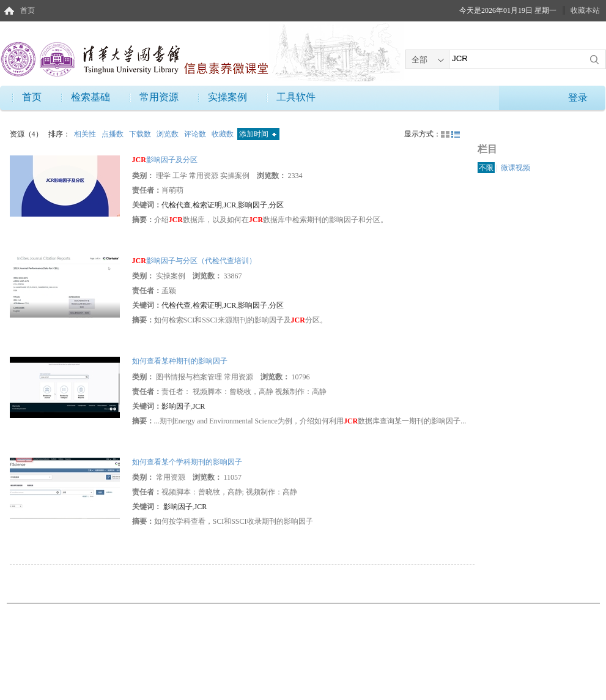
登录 (578, 98)
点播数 (113, 134)
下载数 (141, 134)
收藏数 (224, 134)
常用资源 (159, 97)
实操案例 (227, 97)
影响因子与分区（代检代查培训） (194, 261)
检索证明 (207, 205)
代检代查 (176, 205)
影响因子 (253, 205)
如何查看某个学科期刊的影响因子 (187, 462)
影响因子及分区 (165, 160)
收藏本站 (585, 10)
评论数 (196, 134)
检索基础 (91, 97)
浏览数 (168, 134)
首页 (28, 10)
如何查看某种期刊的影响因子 (180, 361)
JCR (230, 205)
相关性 (86, 134)
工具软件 (296, 97)
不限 (486, 168)
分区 (276, 205)
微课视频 (515, 168)
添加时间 (258, 134)
